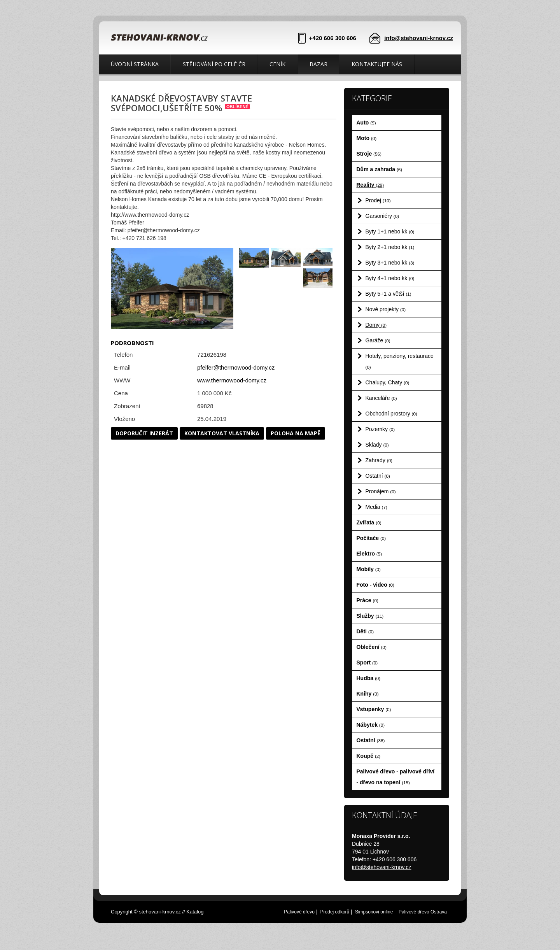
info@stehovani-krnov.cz (419, 38)
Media (376, 507)
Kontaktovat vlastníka (222, 433)
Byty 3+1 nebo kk (390, 263)
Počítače (371, 538)
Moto (367, 138)
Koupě (369, 756)
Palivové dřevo (299, 912)
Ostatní (378, 476)
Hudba (369, 678)
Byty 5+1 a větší (388, 294)
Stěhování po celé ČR (214, 64)
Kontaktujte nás (377, 64)
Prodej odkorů (335, 912)
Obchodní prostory (391, 414)
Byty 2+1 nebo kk (390, 247)
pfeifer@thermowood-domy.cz (236, 367)
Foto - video (375, 585)
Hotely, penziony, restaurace (400, 361)
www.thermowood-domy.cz (232, 380)
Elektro (369, 554)
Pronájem (381, 491)
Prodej (378, 200)
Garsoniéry (382, 216)
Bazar (318, 64)
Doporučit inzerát (144, 433)
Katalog (195, 912)
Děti (365, 631)
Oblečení (372, 647)
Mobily (369, 569)
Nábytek (371, 725)
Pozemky (380, 429)
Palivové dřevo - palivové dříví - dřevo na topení (396, 777)
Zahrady (379, 460)
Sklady (377, 445)
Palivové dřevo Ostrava (423, 912)
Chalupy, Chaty (388, 382)
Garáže (378, 340)
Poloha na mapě (296, 433)
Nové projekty (386, 309)
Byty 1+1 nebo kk (390, 231)
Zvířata (369, 522)
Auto (366, 123)
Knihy (368, 694)
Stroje (369, 154)
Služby (370, 616)
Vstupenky (374, 709)
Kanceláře (381, 398)
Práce (367, 600)
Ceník (277, 64)
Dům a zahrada (380, 169)
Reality (370, 185)
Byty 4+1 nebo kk (390, 278)
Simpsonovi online (374, 912)
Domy (376, 325)
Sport (367, 663)
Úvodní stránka (135, 64)
